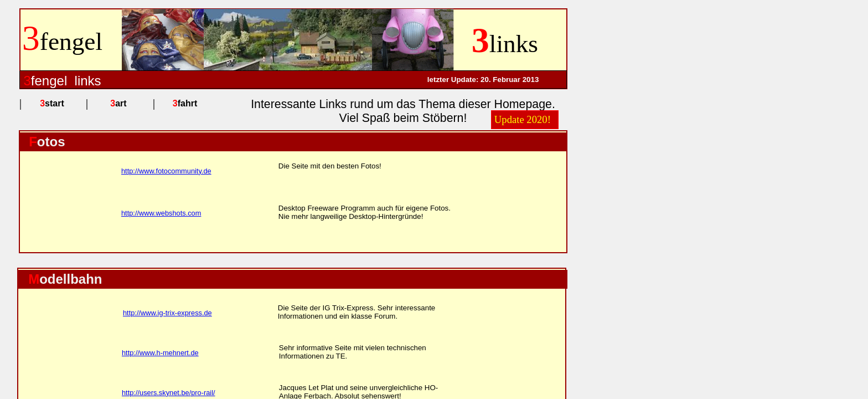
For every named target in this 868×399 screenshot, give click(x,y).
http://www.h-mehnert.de (160, 353)
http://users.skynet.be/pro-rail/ (169, 393)
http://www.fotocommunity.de (166, 171)
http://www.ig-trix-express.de (167, 313)
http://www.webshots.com (161, 213)
